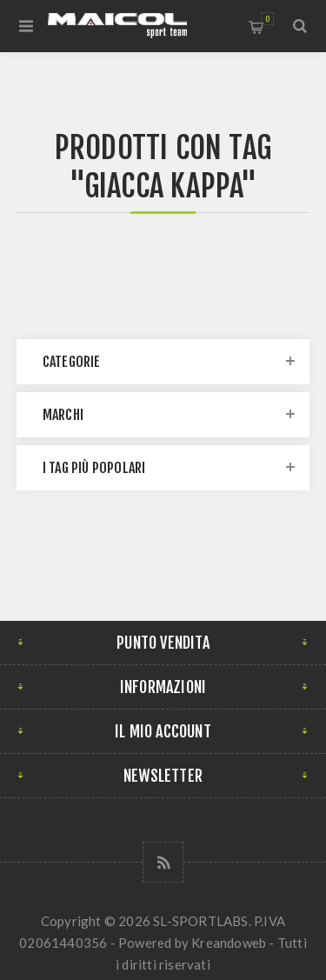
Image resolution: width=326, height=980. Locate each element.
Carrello (267, 19)
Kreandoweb (229, 943)
